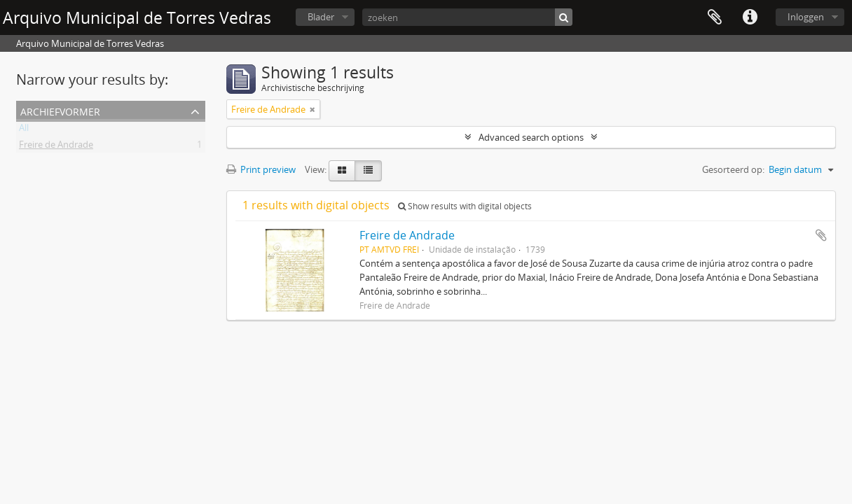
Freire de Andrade (56, 147)
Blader (321, 17)
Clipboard (715, 17)
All (24, 130)
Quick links (750, 17)
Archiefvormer (60, 110)
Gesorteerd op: (733, 169)
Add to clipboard (821, 235)
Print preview (261, 169)
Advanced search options (531, 137)
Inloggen (806, 17)
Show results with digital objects (465, 206)
